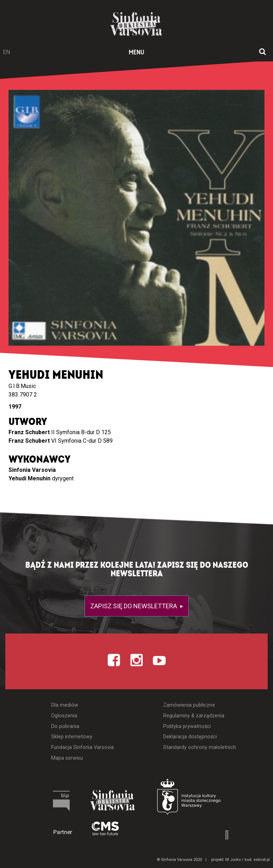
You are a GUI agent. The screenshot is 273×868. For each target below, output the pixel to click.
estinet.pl (262, 860)
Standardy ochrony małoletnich (200, 747)
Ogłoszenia (64, 716)
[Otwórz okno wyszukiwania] (263, 52)
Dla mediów (65, 705)
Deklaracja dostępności (190, 737)
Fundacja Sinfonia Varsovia (82, 747)
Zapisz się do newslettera (134, 606)
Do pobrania (65, 726)
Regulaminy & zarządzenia (194, 716)
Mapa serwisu (67, 758)
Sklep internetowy (72, 737)
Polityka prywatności (187, 726)
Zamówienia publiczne (189, 705)
